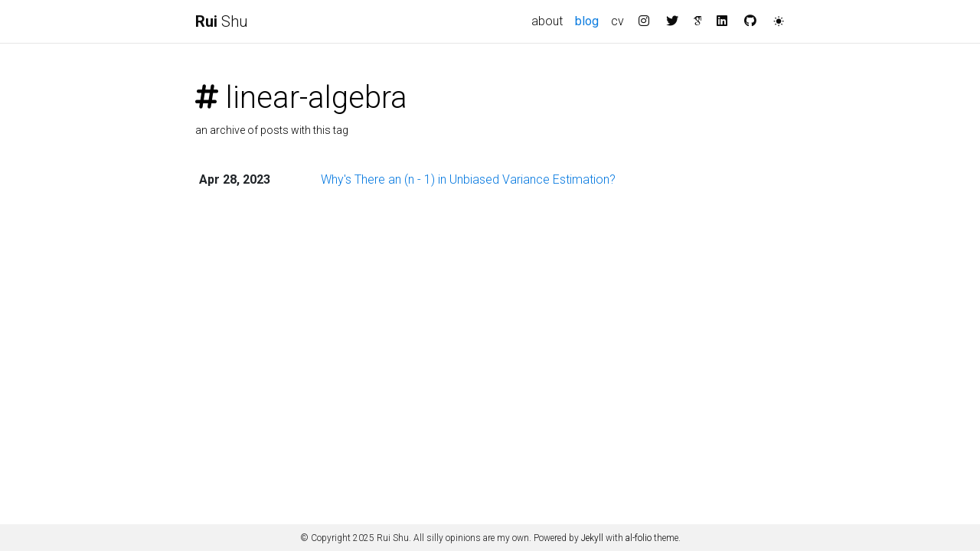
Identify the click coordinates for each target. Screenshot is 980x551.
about (547, 21)
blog (590, 20)
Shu (222, 21)
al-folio (639, 538)
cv (617, 21)
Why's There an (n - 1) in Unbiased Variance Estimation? (468, 179)
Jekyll (592, 538)
